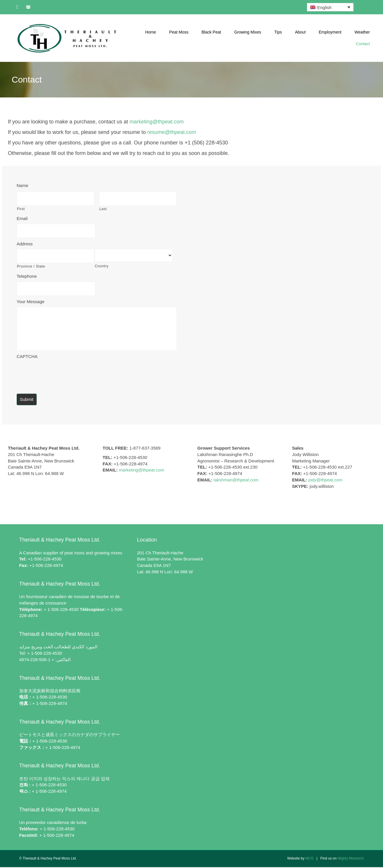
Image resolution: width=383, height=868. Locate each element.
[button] (17, 7)
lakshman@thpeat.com (236, 481)
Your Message (30, 300)
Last (103, 208)
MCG (310, 860)
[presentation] (61, 374)
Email (22, 218)
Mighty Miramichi (351, 860)
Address (25, 243)
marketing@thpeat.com (157, 122)
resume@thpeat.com (172, 132)
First (21, 208)
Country (102, 265)
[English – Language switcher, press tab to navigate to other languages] (330, 7)
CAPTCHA (27, 357)
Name (22, 185)
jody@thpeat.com (325, 481)
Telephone (27, 275)
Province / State (31, 265)
